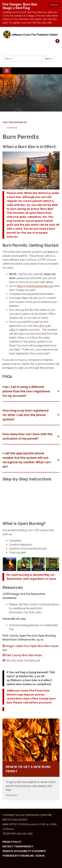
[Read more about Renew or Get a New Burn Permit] (31, 759)
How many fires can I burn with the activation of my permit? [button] (28, 436)
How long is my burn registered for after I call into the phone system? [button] (25, 415)
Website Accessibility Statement (24, 851)
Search (48, 59)
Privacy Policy (12, 842)
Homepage (12, 128)
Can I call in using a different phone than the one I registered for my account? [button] (26, 391)
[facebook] (57, 42)
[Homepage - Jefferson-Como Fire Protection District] (31, 35)
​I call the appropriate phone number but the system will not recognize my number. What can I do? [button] (27, 460)
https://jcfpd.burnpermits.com (35, 286)
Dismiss (54, 5)
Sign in (40, 856)
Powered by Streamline (18, 856)
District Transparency (18, 847)
